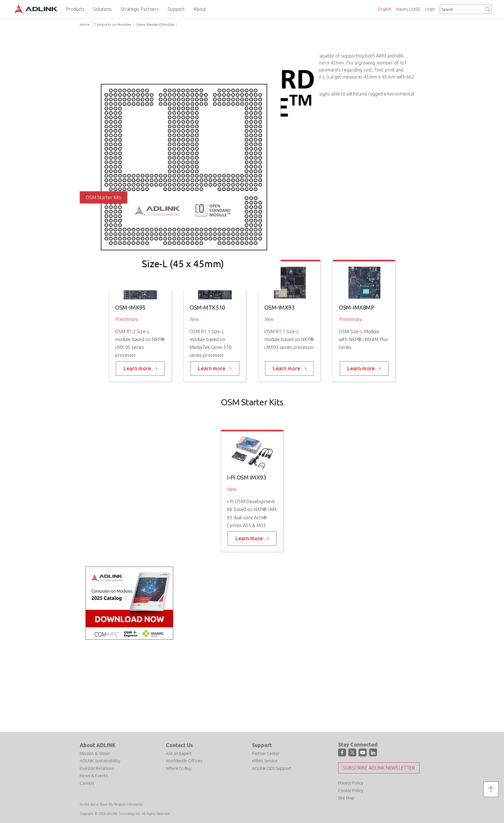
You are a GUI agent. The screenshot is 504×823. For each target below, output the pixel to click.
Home (85, 24)
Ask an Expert (179, 753)
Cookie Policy (351, 790)
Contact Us (179, 745)
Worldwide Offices (184, 761)
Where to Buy (179, 768)
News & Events (94, 776)
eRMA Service (265, 761)
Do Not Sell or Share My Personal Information (111, 804)
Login (430, 9)
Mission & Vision (95, 753)
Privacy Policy (351, 783)
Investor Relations (97, 768)
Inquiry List (408, 9)
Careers (87, 783)
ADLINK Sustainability (100, 761)
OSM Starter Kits (104, 197)
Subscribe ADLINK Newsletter (379, 768)
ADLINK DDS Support (272, 768)
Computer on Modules (113, 24)
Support (262, 745)
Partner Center (266, 753)
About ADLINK (98, 745)
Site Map (346, 798)
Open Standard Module (155, 24)
